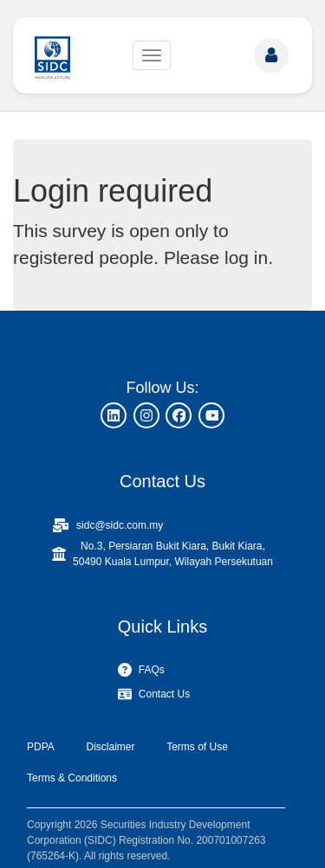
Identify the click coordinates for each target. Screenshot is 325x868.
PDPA (41, 747)
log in (246, 257)
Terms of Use (197, 747)
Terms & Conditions (72, 778)
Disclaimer (110, 747)
